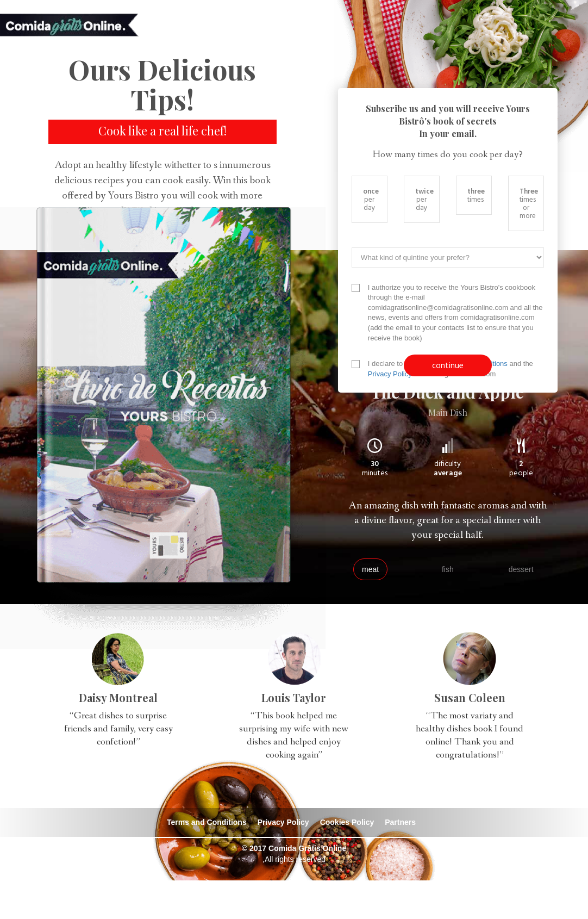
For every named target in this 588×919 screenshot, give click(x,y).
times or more (529, 203)
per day (371, 199)
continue (448, 365)
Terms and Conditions (207, 822)
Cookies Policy (347, 822)
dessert (521, 569)
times (476, 195)
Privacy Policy (390, 374)
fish (448, 569)
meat (370, 569)
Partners (400, 822)
